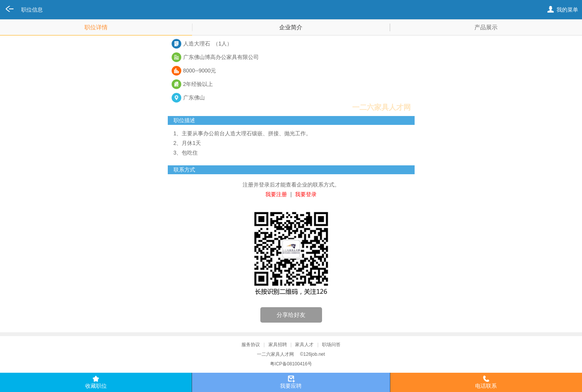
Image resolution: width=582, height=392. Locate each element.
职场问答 (331, 345)
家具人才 (304, 345)
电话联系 (486, 386)
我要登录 (306, 194)
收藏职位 (96, 386)
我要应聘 (291, 386)
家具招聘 (278, 345)
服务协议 (251, 345)
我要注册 (276, 194)
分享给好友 (291, 315)
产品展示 (486, 27)
